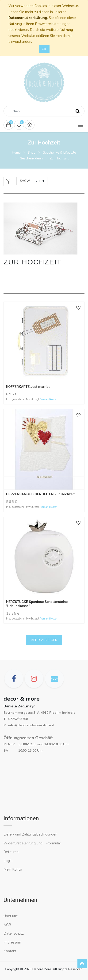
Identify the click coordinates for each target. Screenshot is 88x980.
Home (16, 153)
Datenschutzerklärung (28, 18)
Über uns (11, 916)
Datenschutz (14, 933)
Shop (32, 153)
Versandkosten (49, 399)
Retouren (11, 852)
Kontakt (10, 951)
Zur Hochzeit (59, 158)
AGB (7, 925)
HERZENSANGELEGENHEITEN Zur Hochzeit (40, 494)
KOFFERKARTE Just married (28, 387)
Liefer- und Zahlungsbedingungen (30, 834)
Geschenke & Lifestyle (59, 153)
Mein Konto (13, 869)
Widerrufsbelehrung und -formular (32, 843)
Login (8, 861)
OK (44, 49)
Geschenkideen (31, 158)
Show (25, 181)
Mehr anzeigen (44, 640)
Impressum (13, 942)
